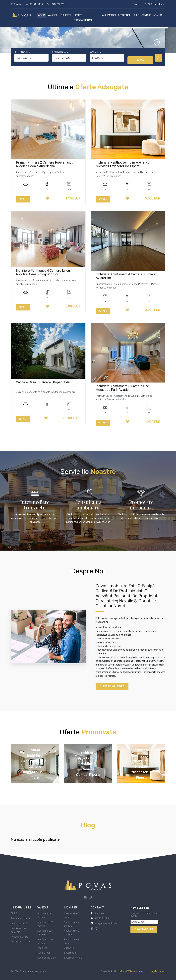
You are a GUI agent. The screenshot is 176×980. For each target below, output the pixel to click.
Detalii (23, 199)
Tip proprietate (60, 52)
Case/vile (42, 948)
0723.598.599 (58, 4)
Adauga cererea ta (20, 942)
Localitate (95, 52)
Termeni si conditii (20, 918)
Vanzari (52, 15)
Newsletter (140, 908)
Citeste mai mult (112, 686)
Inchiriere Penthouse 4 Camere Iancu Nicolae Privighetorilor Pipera (123, 164)
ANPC (14, 913)
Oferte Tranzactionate (83, 18)
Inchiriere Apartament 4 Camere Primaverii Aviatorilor (127, 276)
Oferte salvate (153, 4)
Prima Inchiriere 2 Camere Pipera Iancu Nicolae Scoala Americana (45, 164)
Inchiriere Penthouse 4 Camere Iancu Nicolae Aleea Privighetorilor (43, 272)
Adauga (158, 15)
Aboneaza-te (144, 929)
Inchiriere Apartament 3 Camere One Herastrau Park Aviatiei (122, 388)
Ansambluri (109, 15)
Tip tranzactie (22, 52)
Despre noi (124, 15)
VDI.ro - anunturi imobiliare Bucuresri (146, 971)
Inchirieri (66, 15)
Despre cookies (19, 923)
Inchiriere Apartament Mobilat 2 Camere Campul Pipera (88, 764)
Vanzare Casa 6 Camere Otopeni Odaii (44, 382)
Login (135, 4)
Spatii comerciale (46, 958)
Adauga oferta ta (20, 937)
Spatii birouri (44, 953)
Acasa (42, 15)
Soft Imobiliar (117, 971)
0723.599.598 (36, 4)
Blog (136, 15)
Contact (146, 15)
